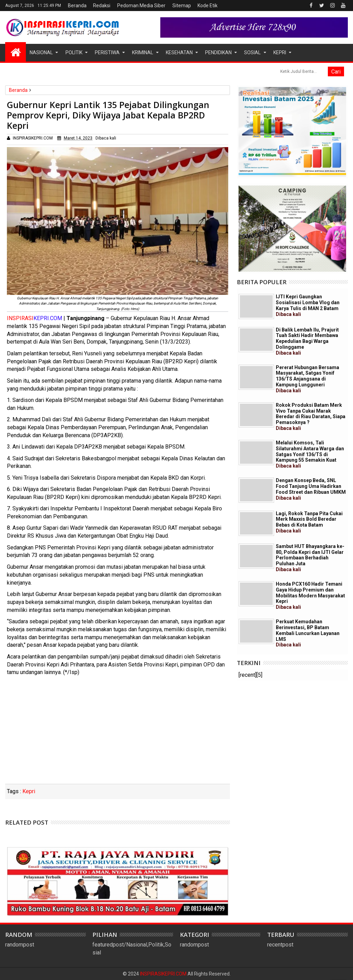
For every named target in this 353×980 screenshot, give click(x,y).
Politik (74, 52)
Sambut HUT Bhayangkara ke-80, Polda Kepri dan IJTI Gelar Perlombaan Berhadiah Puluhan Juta (310, 558)
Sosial (252, 52)
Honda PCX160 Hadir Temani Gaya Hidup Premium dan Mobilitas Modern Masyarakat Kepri (310, 595)
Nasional (41, 52)
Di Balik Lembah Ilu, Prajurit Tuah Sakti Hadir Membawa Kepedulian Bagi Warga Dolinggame (307, 341)
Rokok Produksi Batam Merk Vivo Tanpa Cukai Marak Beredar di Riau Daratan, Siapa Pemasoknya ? (311, 417)
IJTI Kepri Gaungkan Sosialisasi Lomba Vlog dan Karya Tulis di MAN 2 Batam (308, 305)
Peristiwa (107, 52)
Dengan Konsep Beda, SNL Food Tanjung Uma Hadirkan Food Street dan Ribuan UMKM (311, 489)
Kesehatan (179, 52)
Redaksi (102, 6)
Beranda (77, 6)
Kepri (280, 52)
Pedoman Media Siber (141, 6)
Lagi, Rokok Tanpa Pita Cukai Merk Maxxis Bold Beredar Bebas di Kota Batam (309, 522)
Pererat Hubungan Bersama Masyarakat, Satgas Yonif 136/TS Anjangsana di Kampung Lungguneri (307, 379)
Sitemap (182, 6)
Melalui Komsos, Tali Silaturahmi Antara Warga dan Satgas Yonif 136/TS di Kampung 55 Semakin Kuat (310, 454)
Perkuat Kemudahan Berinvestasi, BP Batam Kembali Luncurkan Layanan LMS (308, 633)
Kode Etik (208, 6)
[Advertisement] (118, 732)
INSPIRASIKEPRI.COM (164, 974)
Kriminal (143, 52)
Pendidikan (218, 52)
